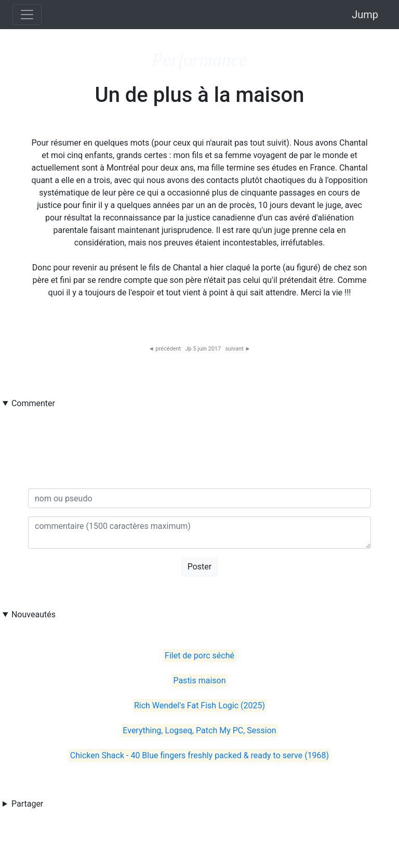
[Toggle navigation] (27, 15)
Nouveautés (34, 614)
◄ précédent (165, 349)
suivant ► (238, 349)
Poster (200, 567)
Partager (27, 804)
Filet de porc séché (199, 656)
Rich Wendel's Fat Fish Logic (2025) (199, 705)
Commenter (33, 403)
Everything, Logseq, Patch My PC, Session (199, 730)
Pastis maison (199, 681)
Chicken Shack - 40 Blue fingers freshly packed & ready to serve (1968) (199, 755)
